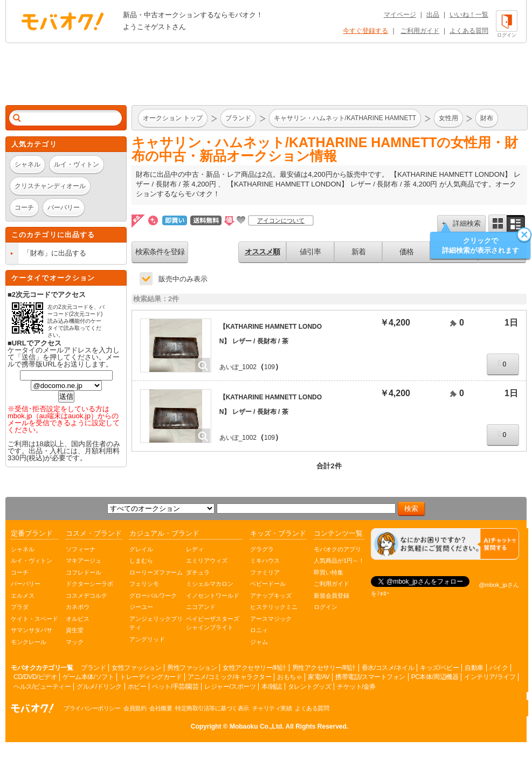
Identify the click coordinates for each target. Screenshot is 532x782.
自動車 (474, 668)
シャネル (23, 549)
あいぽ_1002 (238, 367)
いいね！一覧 (469, 15)
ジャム (259, 642)
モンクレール (29, 642)
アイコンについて (281, 220)
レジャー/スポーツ (230, 687)
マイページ (400, 15)
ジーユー (141, 607)
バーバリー (26, 584)
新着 (358, 252)
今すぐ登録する (365, 31)
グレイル (141, 549)
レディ (195, 549)
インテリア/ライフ (490, 677)
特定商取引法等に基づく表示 (212, 708)
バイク (499, 668)
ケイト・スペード (34, 619)
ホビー (137, 687)
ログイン (326, 607)
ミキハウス (265, 560)
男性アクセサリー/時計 (324, 668)
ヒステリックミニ (274, 607)
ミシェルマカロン (210, 584)
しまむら (141, 560)
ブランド (93, 668)
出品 (433, 15)
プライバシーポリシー (92, 708)
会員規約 (135, 708)
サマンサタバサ (32, 630)
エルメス (23, 596)
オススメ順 (262, 252)
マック (75, 642)
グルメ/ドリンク (99, 687)
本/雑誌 (271, 687)
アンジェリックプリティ (156, 623)
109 (270, 367)
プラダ (20, 607)
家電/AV (319, 677)
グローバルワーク (153, 596)
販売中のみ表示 (183, 279)
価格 (406, 252)
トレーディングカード (151, 677)
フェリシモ (144, 584)
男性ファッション (192, 668)
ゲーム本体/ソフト (88, 677)
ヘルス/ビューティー (42, 687)
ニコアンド (201, 607)
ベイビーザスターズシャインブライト (213, 623)
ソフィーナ (81, 549)
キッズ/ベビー (439, 668)
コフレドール (84, 572)
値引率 (310, 252)
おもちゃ (289, 677)
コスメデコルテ (87, 596)
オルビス (78, 619)
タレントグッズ (310, 687)
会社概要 (161, 708)
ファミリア (265, 572)
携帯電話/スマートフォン (370, 677)
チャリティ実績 (272, 708)
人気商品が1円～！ (339, 560)
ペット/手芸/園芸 (175, 687)
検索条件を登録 (160, 252)
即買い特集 (329, 572)
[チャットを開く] (445, 544)
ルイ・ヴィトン (32, 560)
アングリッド (147, 639)
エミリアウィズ (207, 560)
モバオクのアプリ (337, 549)
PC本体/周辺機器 (435, 677)
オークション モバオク (63, 21)
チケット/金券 (356, 687)
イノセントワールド (213, 596)
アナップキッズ (271, 596)
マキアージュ (84, 560)
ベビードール (268, 584)
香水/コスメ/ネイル (388, 668)
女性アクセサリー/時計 (254, 668)
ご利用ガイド (420, 31)
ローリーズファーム (156, 572)
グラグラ (262, 549)
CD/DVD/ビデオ (35, 677)
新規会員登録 (331, 596)
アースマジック (271, 619)
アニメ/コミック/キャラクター (229, 677)
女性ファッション (136, 668)
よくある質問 (469, 31)
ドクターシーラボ (89, 584)
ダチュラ (198, 572)
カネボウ (78, 607)
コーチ (20, 572)
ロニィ (259, 630)
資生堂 (75, 630)
